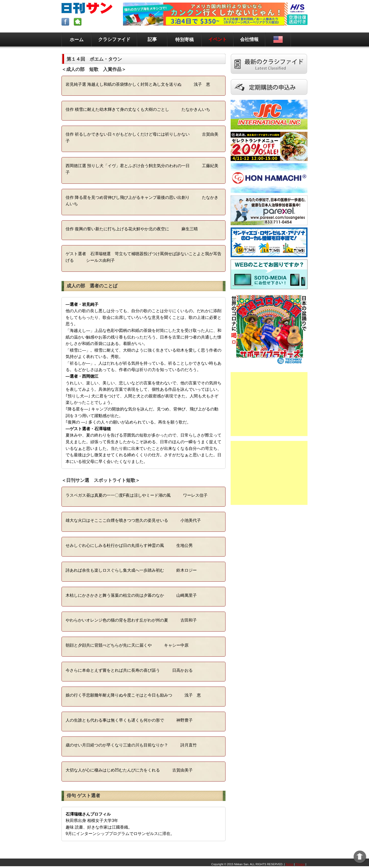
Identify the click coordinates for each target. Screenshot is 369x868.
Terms (289, 864)
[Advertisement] (269, 404)
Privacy (300, 864)
